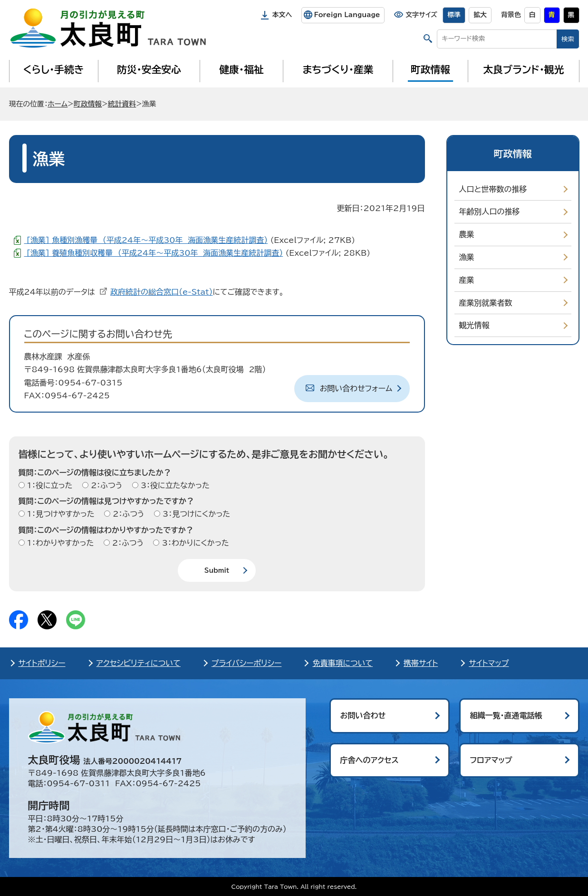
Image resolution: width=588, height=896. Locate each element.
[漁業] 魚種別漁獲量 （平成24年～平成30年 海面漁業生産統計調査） (146, 240)
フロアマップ (491, 760)
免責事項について (342, 663)
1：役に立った (49, 485)
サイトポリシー (42, 663)
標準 (454, 15)
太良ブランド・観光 (524, 69)
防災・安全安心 (149, 69)
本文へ (282, 15)
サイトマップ (489, 663)
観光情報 (474, 325)
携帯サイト (421, 663)
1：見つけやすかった (60, 514)
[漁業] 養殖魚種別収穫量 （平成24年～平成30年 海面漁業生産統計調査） (154, 253)
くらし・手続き (53, 69)
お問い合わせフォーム (356, 388)
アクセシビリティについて (139, 663)
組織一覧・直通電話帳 (506, 715)
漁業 (467, 257)
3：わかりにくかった (194, 543)
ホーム (58, 104)
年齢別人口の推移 (490, 212)
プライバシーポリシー (247, 663)
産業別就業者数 (486, 303)
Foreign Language (347, 15)
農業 (467, 234)
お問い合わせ (363, 715)
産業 (467, 280)
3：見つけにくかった (195, 514)
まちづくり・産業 (338, 69)
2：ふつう (105, 485)
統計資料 (122, 104)
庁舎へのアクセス (370, 760)
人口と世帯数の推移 (493, 189)
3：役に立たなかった (174, 485)
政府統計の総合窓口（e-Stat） (162, 292)
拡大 (480, 15)
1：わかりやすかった (59, 543)
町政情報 (430, 69)
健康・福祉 (241, 69)
